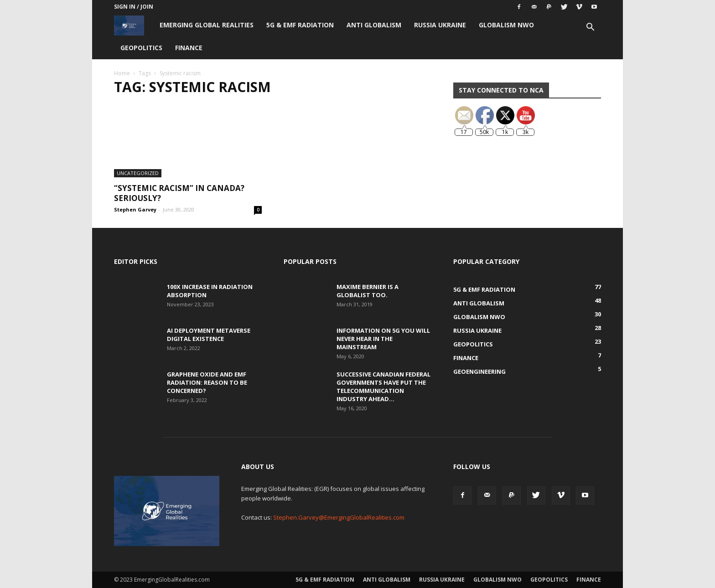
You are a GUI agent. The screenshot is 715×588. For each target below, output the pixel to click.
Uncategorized (138, 173)
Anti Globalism (374, 25)
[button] (590, 28)
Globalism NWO (506, 25)
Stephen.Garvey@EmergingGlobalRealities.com (339, 517)
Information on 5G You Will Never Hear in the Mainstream (383, 339)
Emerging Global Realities (207, 25)
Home (122, 73)
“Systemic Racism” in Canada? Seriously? (179, 193)
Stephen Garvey (135, 209)
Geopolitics (141, 48)
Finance (189, 48)
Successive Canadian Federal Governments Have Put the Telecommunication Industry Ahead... (383, 387)
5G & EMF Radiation (300, 25)
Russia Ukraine (440, 25)
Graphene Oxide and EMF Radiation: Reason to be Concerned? (207, 382)
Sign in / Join (134, 7)
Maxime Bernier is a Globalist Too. (368, 291)
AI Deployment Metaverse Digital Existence (209, 335)
